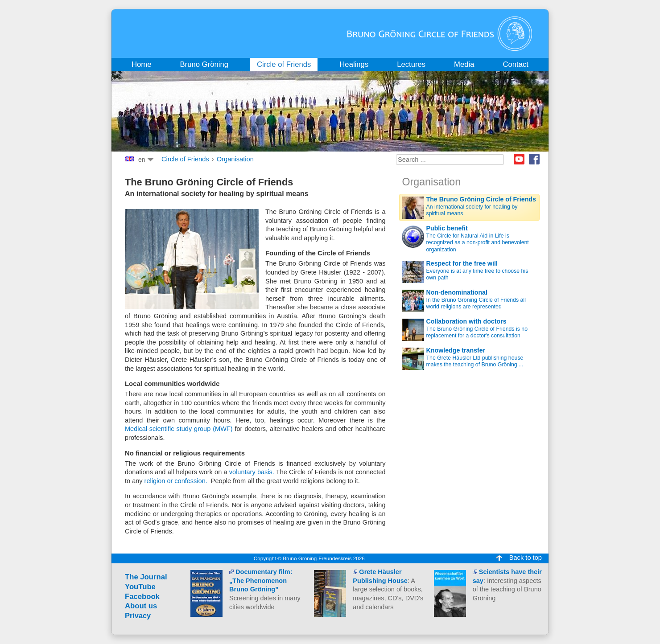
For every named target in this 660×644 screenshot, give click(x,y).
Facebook (534, 159)
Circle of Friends (185, 159)
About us (141, 606)
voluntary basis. (252, 472)
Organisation (235, 159)
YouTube (140, 587)
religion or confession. (176, 481)
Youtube (519, 159)
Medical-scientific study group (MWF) (179, 429)
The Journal (146, 577)
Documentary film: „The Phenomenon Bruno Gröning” (261, 580)
